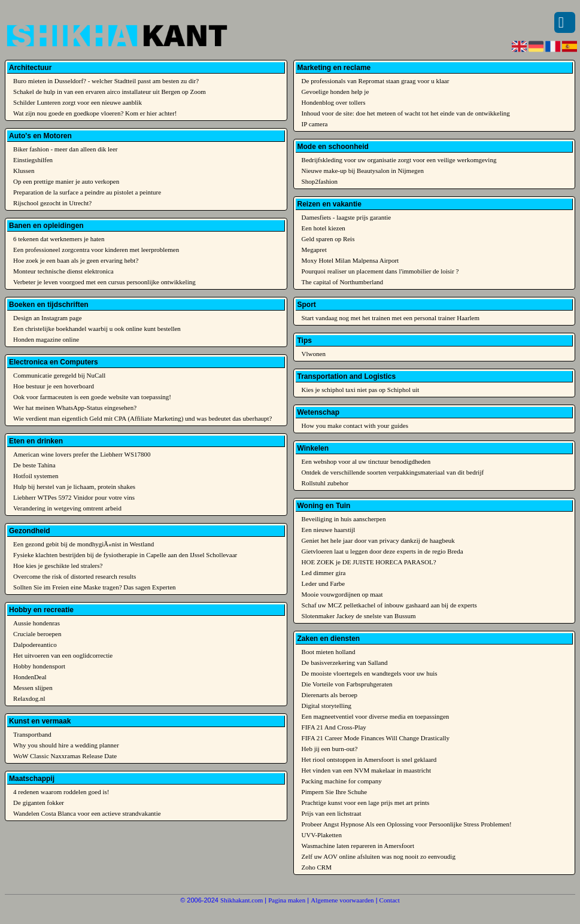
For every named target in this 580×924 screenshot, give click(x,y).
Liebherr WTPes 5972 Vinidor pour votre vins (74, 497)
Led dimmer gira (324, 573)
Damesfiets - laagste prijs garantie (347, 217)
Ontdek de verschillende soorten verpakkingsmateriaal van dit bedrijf (393, 472)
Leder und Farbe (324, 583)
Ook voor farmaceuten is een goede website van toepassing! (92, 397)
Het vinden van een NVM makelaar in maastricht (367, 770)
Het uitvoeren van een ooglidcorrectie (63, 655)
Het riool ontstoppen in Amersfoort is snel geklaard (369, 759)
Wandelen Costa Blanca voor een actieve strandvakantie (87, 813)
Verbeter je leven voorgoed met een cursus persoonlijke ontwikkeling (104, 282)
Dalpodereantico (35, 645)
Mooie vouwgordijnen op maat (342, 594)
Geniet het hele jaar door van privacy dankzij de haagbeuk (378, 540)
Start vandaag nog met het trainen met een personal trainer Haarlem (391, 318)
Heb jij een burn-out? (330, 749)
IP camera (315, 124)
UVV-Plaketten (322, 835)
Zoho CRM (317, 867)
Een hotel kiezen (324, 228)
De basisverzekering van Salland (345, 662)
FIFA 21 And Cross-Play (334, 727)
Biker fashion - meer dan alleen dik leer (65, 149)
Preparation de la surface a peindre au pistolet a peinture (87, 192)
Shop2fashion (320, 181)
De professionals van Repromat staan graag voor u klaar (376, 81)
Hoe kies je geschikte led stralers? (58, 566)
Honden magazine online (46, 339)
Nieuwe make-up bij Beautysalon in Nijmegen (363, 171)
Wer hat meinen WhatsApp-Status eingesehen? (75, 408)
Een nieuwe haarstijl (329, 530)
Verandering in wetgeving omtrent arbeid (67, 508)
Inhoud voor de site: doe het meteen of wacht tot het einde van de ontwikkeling (406, 113)
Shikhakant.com (242, 900)
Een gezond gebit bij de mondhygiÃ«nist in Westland (83, 544)
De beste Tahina (34, 465)
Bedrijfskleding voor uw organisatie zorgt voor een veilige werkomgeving (399, 160)
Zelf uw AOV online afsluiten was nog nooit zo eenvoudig (379, 856)
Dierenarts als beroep (330, 695)
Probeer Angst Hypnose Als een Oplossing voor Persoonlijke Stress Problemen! (407, 824)
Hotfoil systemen (36, 476)
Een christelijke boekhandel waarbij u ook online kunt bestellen (97, 329)
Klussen (24, 171)
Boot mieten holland (329, 652)
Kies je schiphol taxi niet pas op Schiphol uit (361, 390)
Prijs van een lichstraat (332, 813)
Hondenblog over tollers (334, 102)
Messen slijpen (33, 688)
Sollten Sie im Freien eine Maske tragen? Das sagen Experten (95, 587)
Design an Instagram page (48, 318)
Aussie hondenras (37, 623)
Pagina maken (287, 900)
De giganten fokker (39, 803)
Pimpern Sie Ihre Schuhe (335, 792)
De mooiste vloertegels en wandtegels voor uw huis (370, 673)
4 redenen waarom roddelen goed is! (61, 792)
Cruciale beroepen (37, 634)
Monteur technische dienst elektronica (63, 271)
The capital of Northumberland (343, 282)
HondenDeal (30, 677)
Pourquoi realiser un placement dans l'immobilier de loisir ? (380, 271)
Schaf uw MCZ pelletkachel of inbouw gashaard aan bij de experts (389, 605)
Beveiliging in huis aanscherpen (344, 519)
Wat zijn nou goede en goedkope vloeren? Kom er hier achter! (95, 113)
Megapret (314, 250)
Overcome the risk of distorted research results (75, 576)
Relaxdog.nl (29, 698)
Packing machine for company (342, 781)
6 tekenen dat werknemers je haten (59, 239)
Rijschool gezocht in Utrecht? (52, 203)
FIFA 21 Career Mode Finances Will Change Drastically (376, 738)
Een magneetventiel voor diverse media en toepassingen (376, 716)
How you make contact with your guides (355, 425)
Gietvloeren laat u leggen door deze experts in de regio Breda (382, 551)
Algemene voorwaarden (342, 900)
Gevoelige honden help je (335, 92)
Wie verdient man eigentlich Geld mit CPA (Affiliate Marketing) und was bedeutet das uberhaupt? (142, 418)
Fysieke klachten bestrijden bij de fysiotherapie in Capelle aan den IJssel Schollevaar (125, 555)
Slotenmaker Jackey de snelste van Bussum (359, 616)
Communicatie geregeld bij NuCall (59, 375)
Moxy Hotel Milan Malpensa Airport (350, 260)
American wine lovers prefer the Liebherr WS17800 (82, 454)
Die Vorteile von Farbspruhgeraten (347, 684)
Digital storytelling (327, 706)
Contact (390, 900)
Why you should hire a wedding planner (66, 745)
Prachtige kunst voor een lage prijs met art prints (366, 803)
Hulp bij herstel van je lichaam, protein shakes (74, 487)
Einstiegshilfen (33, 160)
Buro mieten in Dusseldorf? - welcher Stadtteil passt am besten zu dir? (106, 81)
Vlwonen (314, 354)
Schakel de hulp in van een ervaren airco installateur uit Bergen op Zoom (110, 92)
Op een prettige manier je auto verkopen (66, 181)
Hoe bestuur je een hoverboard (54, 386)
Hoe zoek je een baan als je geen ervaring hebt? (76, 260)
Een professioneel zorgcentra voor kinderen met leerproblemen (96, 250)
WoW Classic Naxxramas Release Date (65, 756)
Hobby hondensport (39, 666)
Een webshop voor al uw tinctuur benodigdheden (366, 461)
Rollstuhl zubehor (325, 483)
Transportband (32, 734)
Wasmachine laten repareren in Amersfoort (358, 846)
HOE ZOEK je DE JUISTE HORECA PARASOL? (369, 562)
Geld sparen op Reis (328, 239)
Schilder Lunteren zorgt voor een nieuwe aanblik (78, 102)
